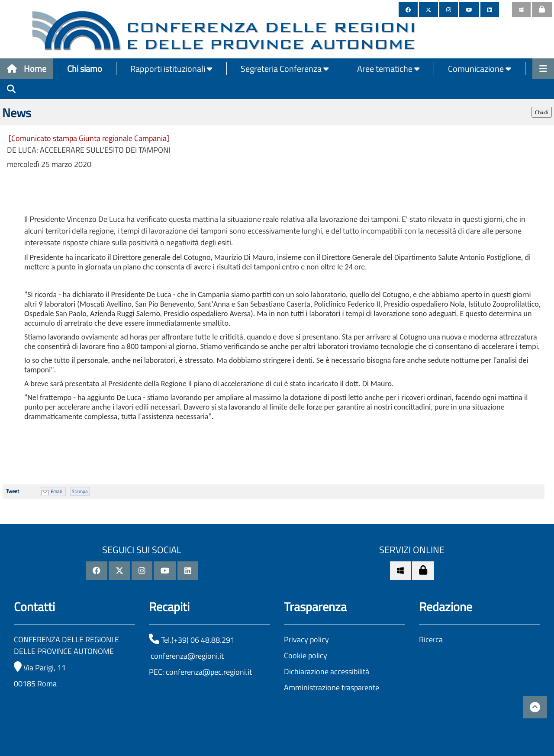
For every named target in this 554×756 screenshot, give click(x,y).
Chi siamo (85, 69)
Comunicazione (480, 69)
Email (56, 491)
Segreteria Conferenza (285, 69)
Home (27, 69)
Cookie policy (306, 655)
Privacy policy (306, 639)
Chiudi (542, 112)
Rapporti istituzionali (171, 69)
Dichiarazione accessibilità (327, 671)
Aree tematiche (388, 69)
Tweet (13, 491)
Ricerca (431, 639)
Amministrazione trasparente (332, 687)
